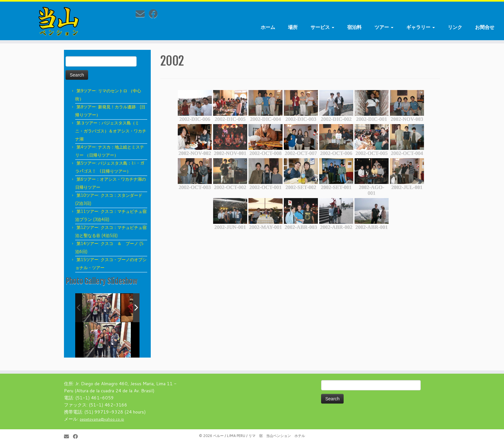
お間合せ (485, 27)
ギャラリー (421, 27)
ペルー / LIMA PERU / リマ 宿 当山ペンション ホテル (259, 436)
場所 (293, 27)
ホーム (268, 27)
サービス (322, 27)
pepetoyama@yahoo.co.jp (102, 419)
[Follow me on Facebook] (155, 14)
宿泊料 (354, 27)
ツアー (384, 27)
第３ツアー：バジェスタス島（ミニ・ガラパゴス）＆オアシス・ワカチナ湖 (111, 131)
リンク (455, 27)
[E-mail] (142, 14)
